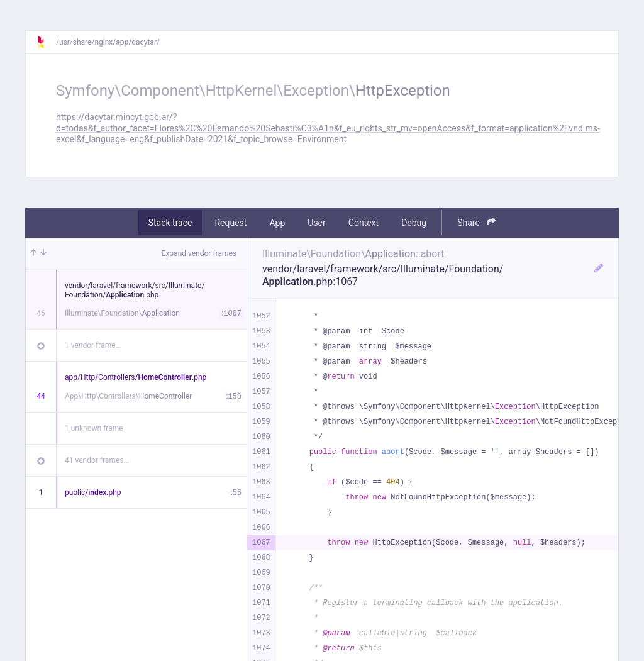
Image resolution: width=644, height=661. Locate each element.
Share (476, 222)
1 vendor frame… (93, 345)
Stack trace (170, 223)
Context (364, 223)
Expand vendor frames (199, 253)
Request (230, 223)
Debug (414, 223)
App (277, 223)
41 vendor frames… (97, 460)
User (316, 223)
